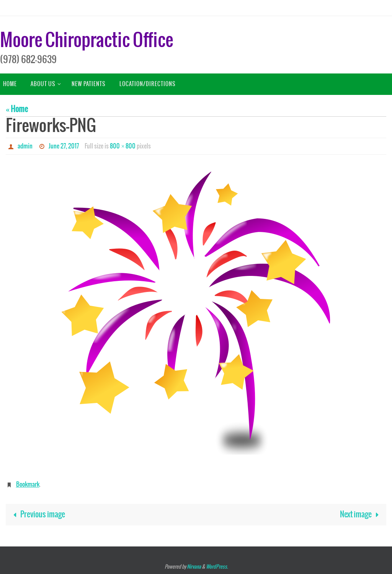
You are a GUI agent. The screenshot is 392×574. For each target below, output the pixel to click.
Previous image (37, 514)
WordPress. (217, 567)
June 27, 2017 (64, 146)
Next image (361, 514)
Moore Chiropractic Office (87, 41)
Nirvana (194, 567)
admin (25, 146)
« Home (17, 109)
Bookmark (28, 484)
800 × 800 (123, 146)
